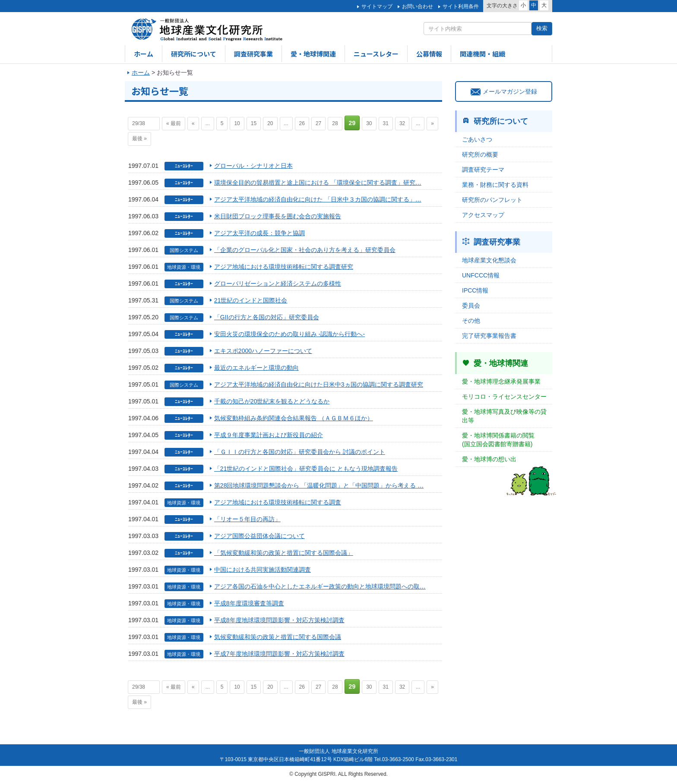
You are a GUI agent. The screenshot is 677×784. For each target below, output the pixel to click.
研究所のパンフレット (492, 200)
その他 (471, 321)
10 (237, 123)
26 (302, 123)
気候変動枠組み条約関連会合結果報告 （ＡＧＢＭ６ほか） (294, 418)
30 (369, 123)
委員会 (471, 305)
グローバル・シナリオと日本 (253, 166)
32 (402, 123)
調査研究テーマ (483, 170)
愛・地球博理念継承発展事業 (501, 381)
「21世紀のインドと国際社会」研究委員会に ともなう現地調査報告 (306, 469)
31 (386, 123)
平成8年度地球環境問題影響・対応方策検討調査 (279, 620)
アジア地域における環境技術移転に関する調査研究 (284, 267)
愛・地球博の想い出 (489, 459)
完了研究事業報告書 (489, 336)
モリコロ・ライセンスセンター (504, 397)
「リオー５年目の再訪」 (247, 519)
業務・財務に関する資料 (495, 185)
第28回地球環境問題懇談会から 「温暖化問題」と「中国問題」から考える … (319, 485)
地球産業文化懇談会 (489, 260)
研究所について (194, 54)
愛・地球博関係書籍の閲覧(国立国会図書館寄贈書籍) (498, 440)
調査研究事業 (253, 54)
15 (254, 123)
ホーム (144, 54)
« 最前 (174, 123)
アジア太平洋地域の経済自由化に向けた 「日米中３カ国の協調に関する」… (318, 199)
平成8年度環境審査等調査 (249, 603)
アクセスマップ (483, 215)
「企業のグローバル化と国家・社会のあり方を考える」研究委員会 (305, 250)
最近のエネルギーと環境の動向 (256, 368)
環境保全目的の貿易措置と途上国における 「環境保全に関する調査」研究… (318, 183)
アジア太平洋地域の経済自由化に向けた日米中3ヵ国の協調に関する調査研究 (319, 384)
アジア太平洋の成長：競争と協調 (259, 233)
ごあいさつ (477, 139)
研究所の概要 (480, 154)
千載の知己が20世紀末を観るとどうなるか (272, 401)
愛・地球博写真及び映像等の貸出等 (504, 416)
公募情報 (429, 54)
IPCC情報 (475, 290)
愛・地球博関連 (313, 54)
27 (318, 123)
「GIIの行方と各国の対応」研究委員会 (267, 317)
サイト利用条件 (461, 6)
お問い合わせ (418, 6)
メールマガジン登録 (504, 91)
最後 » (139, 139)
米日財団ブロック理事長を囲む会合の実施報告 (278, 216)
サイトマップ (377, 6)
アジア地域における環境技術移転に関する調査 (278, 502)
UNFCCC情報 (481, 275)
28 (335, 123)
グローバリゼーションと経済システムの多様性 (278, 283)
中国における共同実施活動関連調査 (263, 570)
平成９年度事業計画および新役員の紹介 (269, 435)
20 (270, 123)
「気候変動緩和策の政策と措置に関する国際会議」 (284, 553)
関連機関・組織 (482, 54)
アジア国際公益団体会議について (259, 536)
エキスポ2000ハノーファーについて (263, 351)
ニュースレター (376, 54)
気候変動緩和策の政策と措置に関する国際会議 (278, 637)
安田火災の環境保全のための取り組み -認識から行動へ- (289, 334)
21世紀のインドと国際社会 (251, 300)
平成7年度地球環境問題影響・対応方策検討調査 (279, 654)
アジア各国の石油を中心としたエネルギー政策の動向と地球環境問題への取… (320, 586)
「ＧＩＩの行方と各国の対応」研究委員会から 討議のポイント (300, 452)
